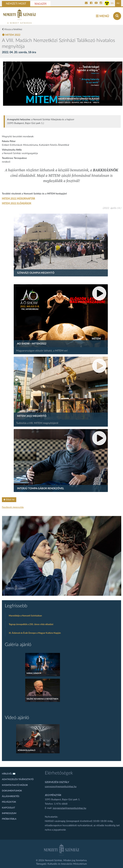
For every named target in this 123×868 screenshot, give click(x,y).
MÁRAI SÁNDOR (34, 673)
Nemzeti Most (16, 4)
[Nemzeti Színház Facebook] (91, 3)
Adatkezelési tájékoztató (18, 779)
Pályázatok (9, 802)
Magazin (41, 4)
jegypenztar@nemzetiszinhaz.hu (69, 808)
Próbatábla (9, 819)
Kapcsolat (8, 808)
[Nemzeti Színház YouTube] (96, 3)
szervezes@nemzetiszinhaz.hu (61, 787)
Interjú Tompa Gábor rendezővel (41, 488)
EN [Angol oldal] (112, 3)
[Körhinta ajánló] (38, 739)
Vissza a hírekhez (12, 29)
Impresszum (9, 813)
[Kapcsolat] (86, 3)
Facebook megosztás (13, 507)
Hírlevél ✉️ (9, 774)
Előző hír (9, 500)
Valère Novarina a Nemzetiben (42, 699)
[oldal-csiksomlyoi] (62, 556)
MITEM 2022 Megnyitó (32, 416)
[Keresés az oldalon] (117, 16)
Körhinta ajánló (27, 750)
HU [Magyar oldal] (118, 3)
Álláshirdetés (11, 796)
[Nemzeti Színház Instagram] (101, 3)
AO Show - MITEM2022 (32, 344)
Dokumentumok (12, 791)
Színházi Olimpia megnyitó (36, 273)
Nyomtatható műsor (15, 785)
